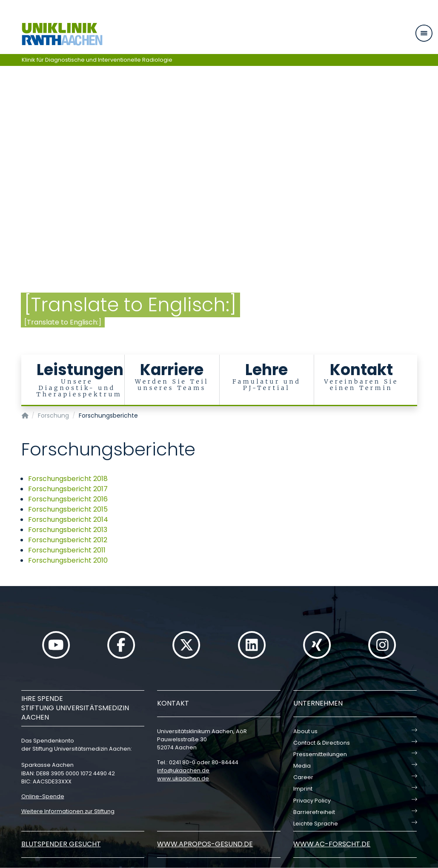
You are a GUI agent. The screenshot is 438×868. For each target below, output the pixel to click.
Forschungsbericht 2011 (67, 550)
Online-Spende (43, 796)
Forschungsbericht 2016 (68, 499)
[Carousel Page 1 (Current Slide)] (6, 171)
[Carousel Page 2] (6, 178)
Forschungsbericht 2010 (68, 560)
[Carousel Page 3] (6, 184)
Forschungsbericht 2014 (68, 519)
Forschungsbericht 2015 (68, 509)
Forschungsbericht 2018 (68, 479)
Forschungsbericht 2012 (68, 540)
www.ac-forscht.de (332, 844)
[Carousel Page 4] (6, 190)
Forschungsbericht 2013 (68, 530)
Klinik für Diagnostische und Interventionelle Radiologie (97, 60)
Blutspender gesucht (61, 844)
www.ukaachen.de (183, 778)
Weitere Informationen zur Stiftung (68, 811)
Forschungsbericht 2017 (68, 489)
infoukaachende (183, 770)
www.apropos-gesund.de (205, 844)
